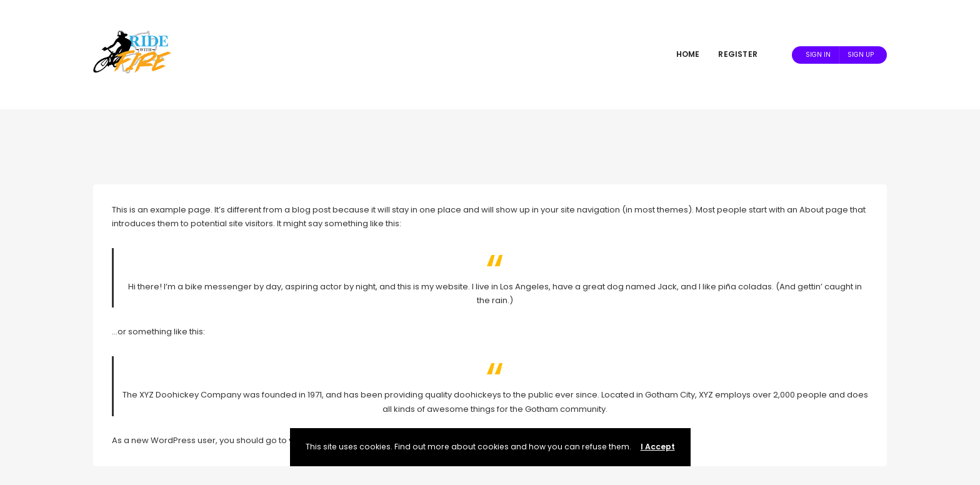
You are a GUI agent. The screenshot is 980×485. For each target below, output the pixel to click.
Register (738, 54)
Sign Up (861, 55)
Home (688, 54)
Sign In (818, 55)
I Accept (658, 447)
